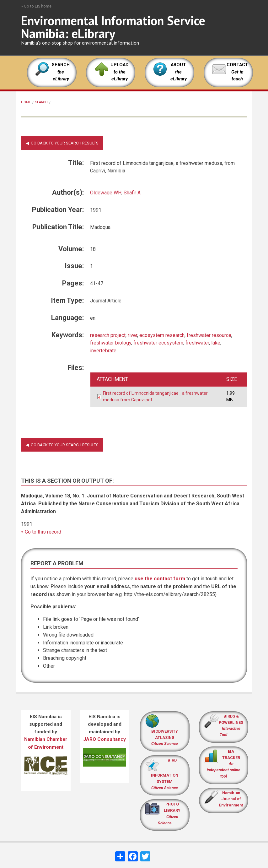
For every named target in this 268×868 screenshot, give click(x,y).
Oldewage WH (106, 193)
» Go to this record (41, 532)
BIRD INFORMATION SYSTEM (165, 774)
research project (108, 335)
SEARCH (61, 72)
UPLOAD (120, 72)
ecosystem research (162, 335)
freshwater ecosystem (158, 343)
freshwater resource (209, 335)
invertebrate (103, 351)
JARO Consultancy (105, 739)
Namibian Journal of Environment (231, 799)
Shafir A (132, 193)
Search (42, 102)
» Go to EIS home (36, 6)
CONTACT (237, 65)
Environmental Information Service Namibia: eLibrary (113, 27)
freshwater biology (111, 343)
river (132, 335)
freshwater (197, 343)
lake (216, 343)
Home (26, 102)
